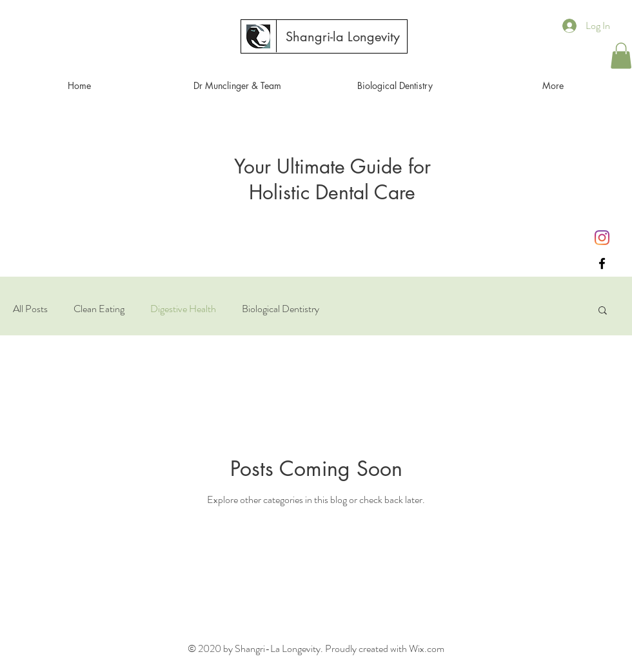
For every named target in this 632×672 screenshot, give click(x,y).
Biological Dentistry (281, 309)
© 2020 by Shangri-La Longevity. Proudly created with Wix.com (316, 648)
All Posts (30, 309)
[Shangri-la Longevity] (342, 37)
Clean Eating (99, 309)
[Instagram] (602, 238)
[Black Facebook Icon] (602, 263)
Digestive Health (183, 309)
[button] (621, 56)
